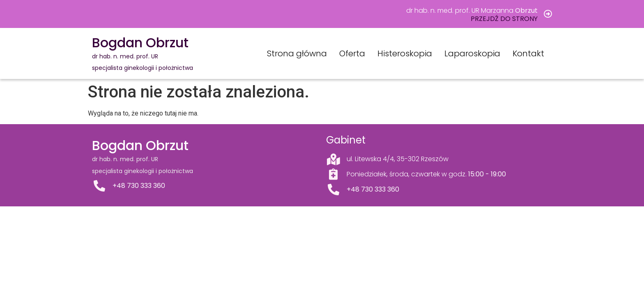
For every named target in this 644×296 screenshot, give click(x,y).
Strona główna (297, 53)
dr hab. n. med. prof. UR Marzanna (472, 10)
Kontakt (528, 53)
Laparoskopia (472, 53)
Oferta (352, 53)
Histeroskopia (405, 53)
